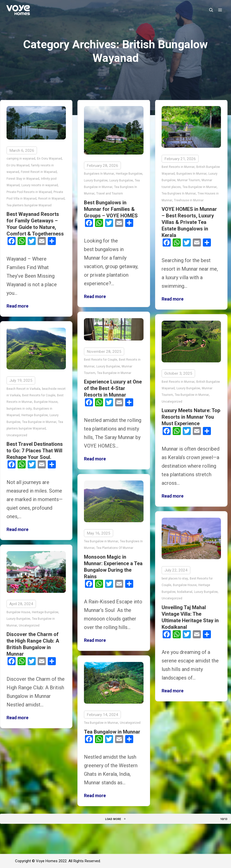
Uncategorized (172, 401)
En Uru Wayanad (18, 165)
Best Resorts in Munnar (178, 167)
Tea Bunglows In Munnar (179, 194)
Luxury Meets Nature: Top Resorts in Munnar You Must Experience (191, 417)
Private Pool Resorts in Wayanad (29, 192)
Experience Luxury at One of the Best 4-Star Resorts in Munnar (113, 388)
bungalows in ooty (19, 408)
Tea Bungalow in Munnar (200, 187)
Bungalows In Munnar (99, 174)
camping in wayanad (21, 159)
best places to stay (175, 578)
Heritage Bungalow (129, 174)
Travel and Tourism (110, 194)
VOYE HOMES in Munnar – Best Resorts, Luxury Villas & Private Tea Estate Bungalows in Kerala (189, 222)
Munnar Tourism (189, 180)
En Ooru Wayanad (49, 159)
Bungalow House (46, 402)
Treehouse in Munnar (189, 200)
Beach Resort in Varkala (23, 389)
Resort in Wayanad (51, 199)
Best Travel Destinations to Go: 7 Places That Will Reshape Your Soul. (35, 451)
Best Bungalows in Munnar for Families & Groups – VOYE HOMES (111, 209)
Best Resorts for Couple (101, 360)
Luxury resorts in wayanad (40, 185)
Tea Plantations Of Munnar (115, 548)
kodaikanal (185, 592)
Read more (17, 306)
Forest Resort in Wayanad (39, 172)
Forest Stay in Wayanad (23, 179)
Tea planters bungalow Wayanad (29, 205)
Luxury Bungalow (96, 180)
